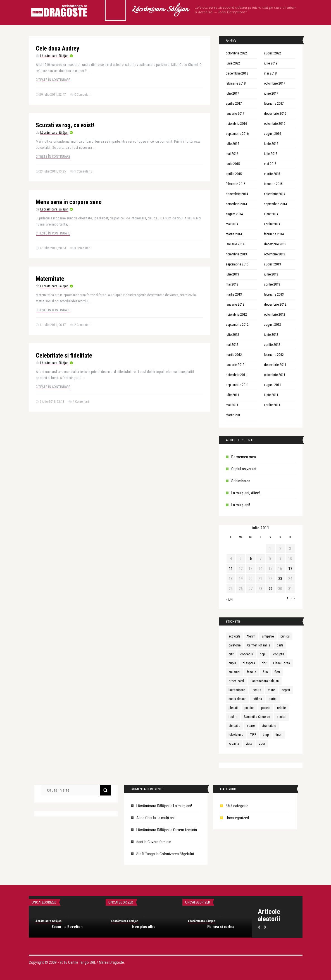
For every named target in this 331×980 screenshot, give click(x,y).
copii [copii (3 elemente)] (263, 654)
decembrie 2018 (237, 73)
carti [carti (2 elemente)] (280, 645)
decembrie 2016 (275, 114)
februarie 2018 (236, 83)
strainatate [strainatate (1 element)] (269, 726)
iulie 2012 (232, 335)
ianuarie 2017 (235, 114)
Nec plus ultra (144, 927)
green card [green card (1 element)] (236, 681)
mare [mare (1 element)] (271, 690)
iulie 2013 (232, 274)
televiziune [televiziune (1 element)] (236, 735)
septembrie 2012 (237, 325)
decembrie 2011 (275, 365)
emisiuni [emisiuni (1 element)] (234, 672)
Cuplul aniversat (244, 469)
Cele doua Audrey (58, 48)
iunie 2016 (271, 144)
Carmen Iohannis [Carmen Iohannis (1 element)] (259, 645)
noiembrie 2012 (236, 315)
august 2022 (272, 53)
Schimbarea (241, 481)
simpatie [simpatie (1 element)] (234, 726)
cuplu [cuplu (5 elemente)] (232, 663)
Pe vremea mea (244, 457)
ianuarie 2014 (235, 244)
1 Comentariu (83, 171)
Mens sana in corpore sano (69, 202)
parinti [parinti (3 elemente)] (273, 699)
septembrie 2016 (237, 134)
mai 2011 (232, 405)
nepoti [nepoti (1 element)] (286, 690)
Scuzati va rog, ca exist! (65, 125)
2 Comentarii (83, 325)
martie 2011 (234, 415)
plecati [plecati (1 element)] (233, 708)
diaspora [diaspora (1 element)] (249, 663)
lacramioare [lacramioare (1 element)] (237, 690)
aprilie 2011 (272, 405)
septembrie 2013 (237, 264)
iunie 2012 (271, 335)
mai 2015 (270, 164)
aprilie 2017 (234, 104)
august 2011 (272, 385)
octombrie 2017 (275, 83)
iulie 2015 (271, 154)
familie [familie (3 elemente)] (252, 672)
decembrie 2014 (237, 194)
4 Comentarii (81, 402)
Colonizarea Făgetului (177, 854)
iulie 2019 (271, 63)
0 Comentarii (83, 95)
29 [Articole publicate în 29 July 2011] (270, 589)
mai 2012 (232, 345)
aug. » (291, 598)
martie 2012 (234, 355)
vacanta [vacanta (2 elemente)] (234, 744)
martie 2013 (234, 294)
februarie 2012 (274, 355)
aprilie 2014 (272, 224)
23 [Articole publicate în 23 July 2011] (280, 579)
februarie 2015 (236, 184)
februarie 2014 (274, 234)
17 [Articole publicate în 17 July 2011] (290, 569)
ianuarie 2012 (235, 365)
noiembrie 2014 (275, 194)
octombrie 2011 (275, 375)
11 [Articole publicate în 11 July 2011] (231, 569)
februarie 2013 (274, 294)
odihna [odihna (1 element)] (257, 699)
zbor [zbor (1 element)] (262, 744)
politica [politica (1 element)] (249, 708)
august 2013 (272, 264)
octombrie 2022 (236, 53)
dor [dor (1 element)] (264, 663)
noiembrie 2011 (236, 375)
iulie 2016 (232, 144)
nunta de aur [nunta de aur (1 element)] (237, 699)
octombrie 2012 (275, 315)
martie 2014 (234, 234)
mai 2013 (232, 284)
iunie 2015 (233, 164)
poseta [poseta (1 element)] (266, 708)
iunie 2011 (271, 395)
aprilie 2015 (234, 174)
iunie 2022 (233, 63)
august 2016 (272, 134)
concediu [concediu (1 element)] (247, 654)
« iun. (230, 600)
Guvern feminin (185, 830)
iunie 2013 (271, 274)
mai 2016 (232, 154)
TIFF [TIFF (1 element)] (253, 735)
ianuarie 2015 (273, 184)
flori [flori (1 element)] (277, 672)
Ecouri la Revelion (67, 927)
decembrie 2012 (275, 305)
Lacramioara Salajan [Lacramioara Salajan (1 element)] (265, 681)
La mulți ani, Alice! (246, 493)
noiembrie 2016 (236, 124)
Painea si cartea (221, 927)
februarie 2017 (274, 104)
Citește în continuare (53, 80)
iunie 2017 (271, 94)
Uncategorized (237, 818)
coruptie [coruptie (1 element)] (279, 654)
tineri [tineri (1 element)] (279, 735)
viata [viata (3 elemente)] (249, 744)
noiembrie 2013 (236, 254)
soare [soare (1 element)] (251, 726)
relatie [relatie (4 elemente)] (281, 708)
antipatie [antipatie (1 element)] (268, 636)
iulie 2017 (232, 94)
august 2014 (234, 214)
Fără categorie (237, 806)
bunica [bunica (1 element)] (285, 636)
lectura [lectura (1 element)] (256, 690)
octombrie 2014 (236, 204)
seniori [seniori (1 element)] (282, 717)
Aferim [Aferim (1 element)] (251, 636)
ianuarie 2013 (235, 305)
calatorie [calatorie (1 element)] (234, 645)
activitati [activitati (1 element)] (234, 636)
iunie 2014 (271, 214)
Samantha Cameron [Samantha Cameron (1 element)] (257, 717)
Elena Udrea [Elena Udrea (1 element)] (282, 663)
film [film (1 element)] (265, 672)
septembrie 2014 (275, 204)
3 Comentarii (83, 248)
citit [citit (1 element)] (231, 654)
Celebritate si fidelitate (64, 355)
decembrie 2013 (275, 244)
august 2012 (272, 325)
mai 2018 (270, 73)
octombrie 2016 (275, 124)
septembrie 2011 (237, 385)
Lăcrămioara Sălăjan (160, 10)
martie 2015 (272, 174)
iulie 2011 (232, 395)
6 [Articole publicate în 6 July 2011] (251, 559)
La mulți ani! (241, 505)
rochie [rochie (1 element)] (233, 717)
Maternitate (50, 279)
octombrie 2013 (275, 254)
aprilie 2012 (272, 345)
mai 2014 (232, 224)
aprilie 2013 (272, 284)
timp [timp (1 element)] (266, 735)
